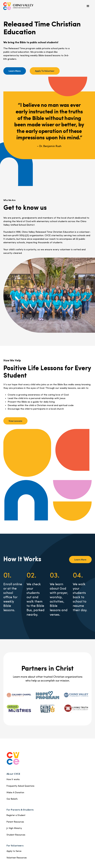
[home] (18, 6)
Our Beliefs (12, 799)
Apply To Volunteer (45, 71)
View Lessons (15, 421)
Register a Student (16, 815)
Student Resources (16, 835)
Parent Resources (15, 822)
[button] (88, 6)
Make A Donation (15, 793)
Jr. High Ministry (14, 828)
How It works (13, 780)
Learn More (15, 71)
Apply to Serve (14, 851)
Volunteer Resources (17, 858)
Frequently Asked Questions (20, 786)
